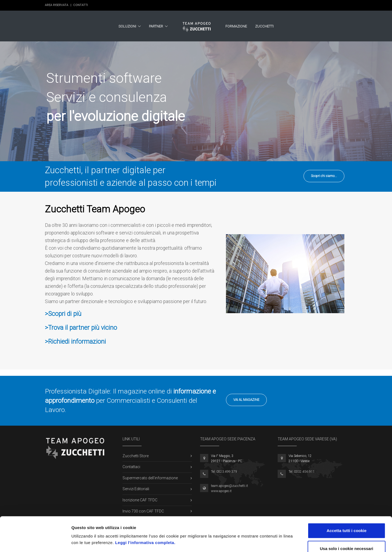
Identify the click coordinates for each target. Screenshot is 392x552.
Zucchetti (264, 26)
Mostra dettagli (289, 541)
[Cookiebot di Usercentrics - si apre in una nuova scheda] (35, 541)
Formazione (236, 26)
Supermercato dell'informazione (150, 478)
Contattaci (131, 467)
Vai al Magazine (246, 400)
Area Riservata (58, 5)
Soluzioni (127, 26)
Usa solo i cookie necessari (347, 516)
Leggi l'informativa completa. (145, 510)
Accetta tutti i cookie (347, 498)
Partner (156, 26)
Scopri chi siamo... (324, 176)
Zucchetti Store (136, 456)
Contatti (81, 5)
